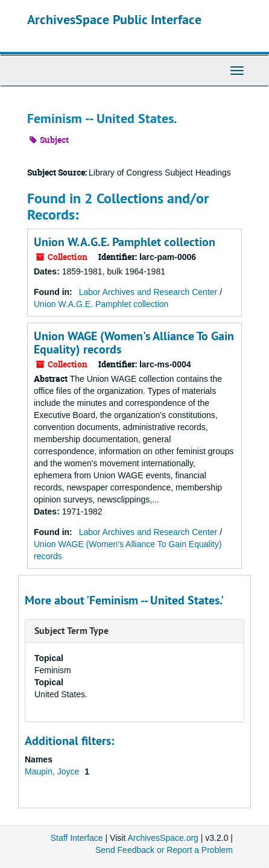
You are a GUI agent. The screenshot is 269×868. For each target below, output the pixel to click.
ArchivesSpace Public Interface (114, 19)
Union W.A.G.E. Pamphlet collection (125, 242)
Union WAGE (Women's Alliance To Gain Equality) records (134, 343)
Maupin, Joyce (53, 771)
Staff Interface (77, 838)
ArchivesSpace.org (163, 838)
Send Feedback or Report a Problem (164, 850)
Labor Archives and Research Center (148, 292)
